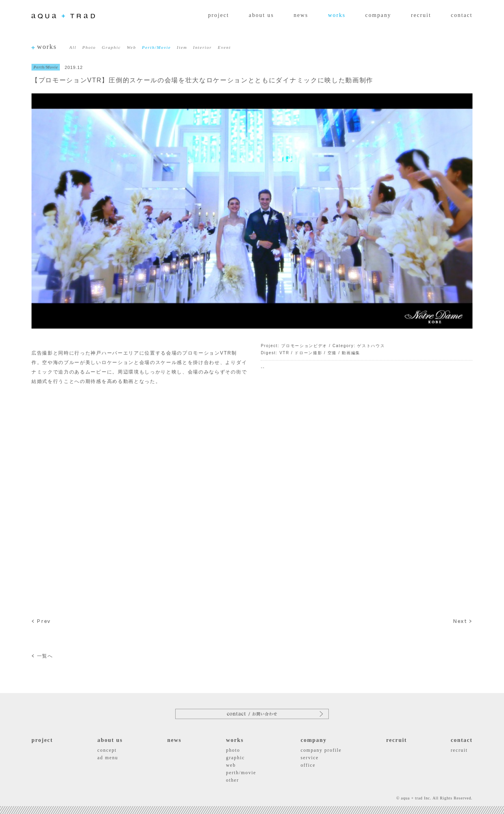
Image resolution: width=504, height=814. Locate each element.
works (337, 15)
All (73, 47)
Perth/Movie (157, 47)
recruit (421, 15)
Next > (463, 621)
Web (132, 47)
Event (224, 47)
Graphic (111, 47)
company (378, 15)
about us (261, 15)
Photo (89, 47)
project (219, 15)
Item (182, 47)
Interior (202, 47)
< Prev (41, 621)
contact (462, 15)
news (301, 15)
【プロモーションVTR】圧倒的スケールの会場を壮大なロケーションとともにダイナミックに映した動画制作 (202, 80)
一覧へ (42, 656)
